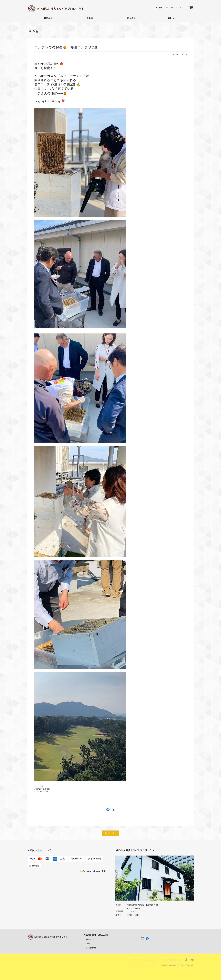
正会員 (90, 18)
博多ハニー (173, 18)
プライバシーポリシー (149, 960)
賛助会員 (48, 18)
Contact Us (91, 948)
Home (159, 8)
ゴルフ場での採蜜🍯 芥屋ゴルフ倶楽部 (66, 47)
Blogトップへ (111, 833)
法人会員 (131, 18)
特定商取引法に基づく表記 (171, 960)
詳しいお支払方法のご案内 (94, 871)
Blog (183, 8)
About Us (171, 8)
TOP (135, 960)
